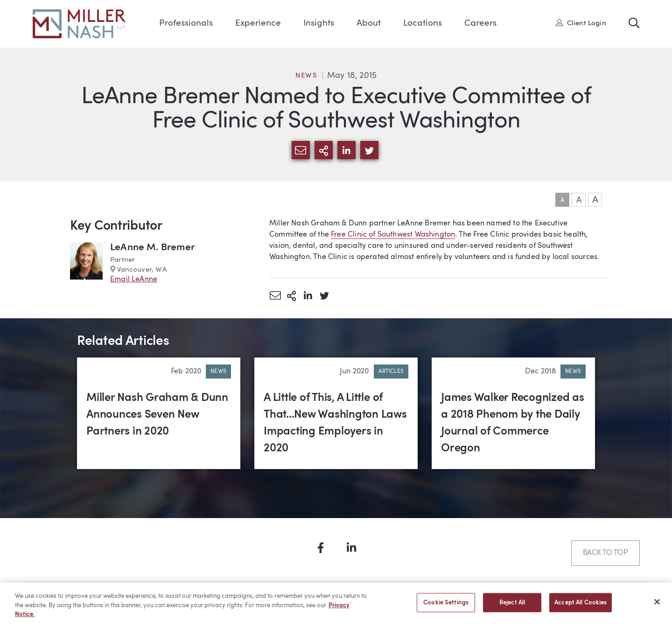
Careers (480, 24)
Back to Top (605, 553)
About (369, 24)
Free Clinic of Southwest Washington (393, 235)
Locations (423, 24)
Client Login (581, 23)
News (307, 76)
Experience (258, 24)
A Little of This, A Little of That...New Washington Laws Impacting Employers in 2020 (335, 423)
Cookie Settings (446, 607)
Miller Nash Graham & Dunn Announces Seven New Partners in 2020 (157, 415)
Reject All (512, 607)
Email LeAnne (134, 280)
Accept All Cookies (581, 607)
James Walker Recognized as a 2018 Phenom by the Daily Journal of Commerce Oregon (513, 423)
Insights (319, 24)
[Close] (657, 607)
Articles (391, 372)
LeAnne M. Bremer (152, 248)
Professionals (186, 24)
